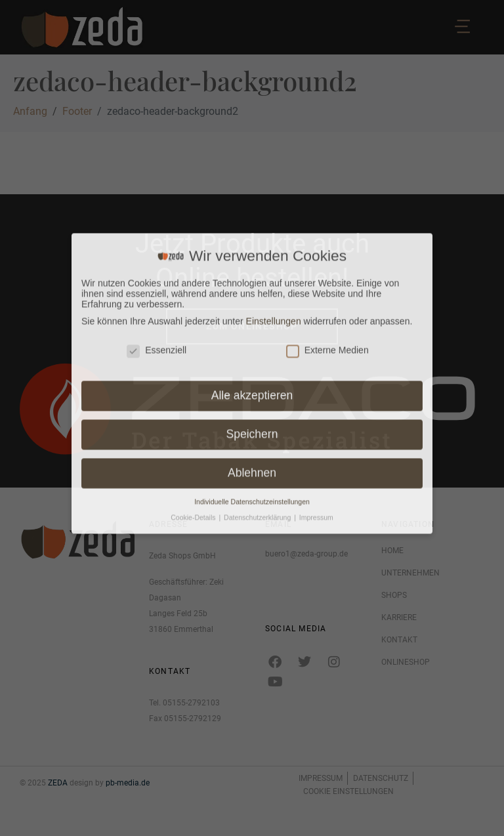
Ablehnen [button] (252, 273)
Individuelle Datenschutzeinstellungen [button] (252, 302)
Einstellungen (274, 121)
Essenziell (157, 150)
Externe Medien (327, 150)
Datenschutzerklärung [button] (258, 318)
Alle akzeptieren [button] (252, 196)
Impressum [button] (316, 318)
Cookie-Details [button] (194, 318)
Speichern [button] (252, 234)
